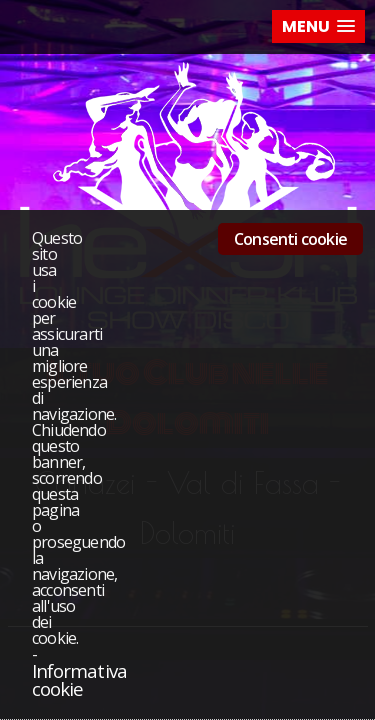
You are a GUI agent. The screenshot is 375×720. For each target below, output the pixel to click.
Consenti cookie (290, 239)
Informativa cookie (79, 680)
